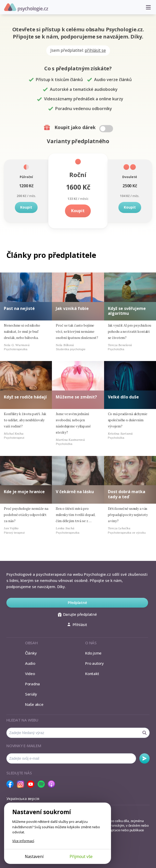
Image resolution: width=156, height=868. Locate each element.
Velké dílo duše (123, 397)
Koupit (26, 207)
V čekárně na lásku (75, 492)
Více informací (23, 841)
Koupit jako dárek (79, 128)
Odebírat (144, 758)
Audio (30, 663)
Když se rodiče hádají (25, 397)
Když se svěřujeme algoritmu (127, 311)
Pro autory (94, 663)
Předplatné (77, 603)
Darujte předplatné (77, 614)
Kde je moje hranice (24, 492)
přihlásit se (95, 50)
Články (31, 653)
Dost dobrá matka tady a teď (127, 494)
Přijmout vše (81, 856)
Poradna (32, 684)
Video (30, 674)
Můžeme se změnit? (76, 397)
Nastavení (34, 856)
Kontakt (92, 674)
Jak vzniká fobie (72, 308)
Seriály (31, 694)
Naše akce (34, 704)
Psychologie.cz (26, 7)
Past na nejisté (19, 308)
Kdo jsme (93, 653)
